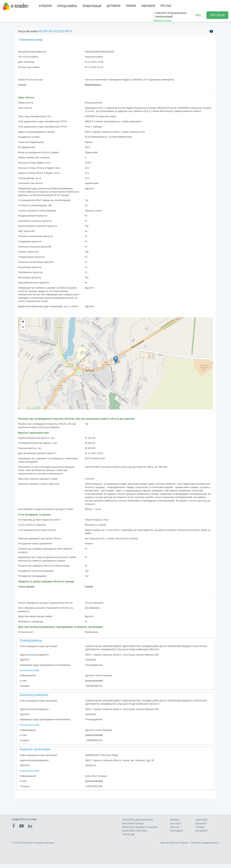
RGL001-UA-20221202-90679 (56, 35)
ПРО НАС (166, 6)
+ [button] (23, 326)
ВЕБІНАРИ (201, 827)
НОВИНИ (175, 823)
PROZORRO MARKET (133, 827)
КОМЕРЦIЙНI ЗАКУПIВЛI (135, 834)
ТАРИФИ (131, 6)
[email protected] (94, 684)
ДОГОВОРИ (114, 6)
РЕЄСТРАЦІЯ (217, 15)
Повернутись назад (30, 43)
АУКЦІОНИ (45, 6)
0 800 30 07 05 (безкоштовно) (170, 13)
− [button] (23, 331)
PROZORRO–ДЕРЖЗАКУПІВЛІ (138, 823)
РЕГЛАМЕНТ (176, 834)
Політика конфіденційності (205, 846)
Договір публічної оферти (174, 846)
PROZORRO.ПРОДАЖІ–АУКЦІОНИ (140, 831)
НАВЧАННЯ (148, 6)
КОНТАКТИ (176, 827)
